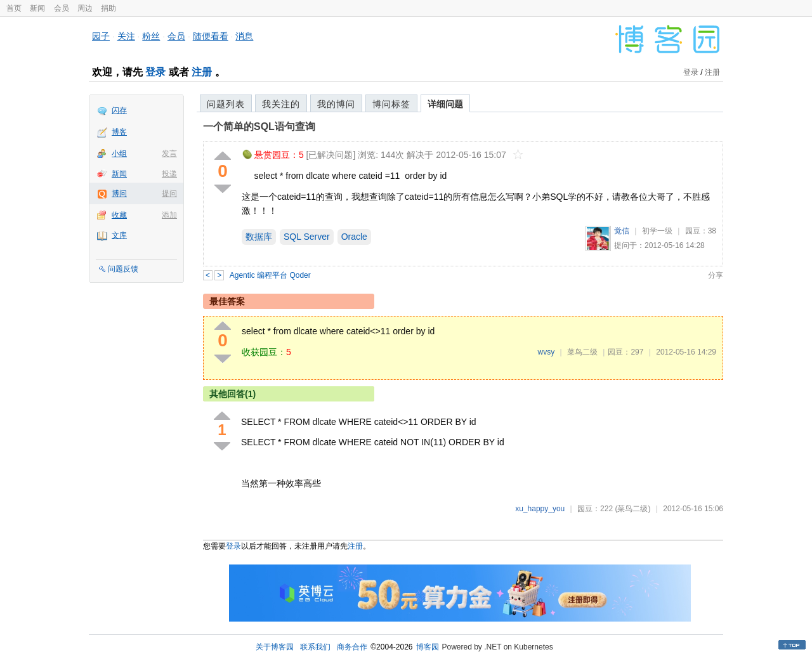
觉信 (622, 231)
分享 (716, 275)
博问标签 (391, 104)
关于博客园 (275, 647)
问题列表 (226, 104)
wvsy (546, 352)
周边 (85, 8)
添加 (169, 215)
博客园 (428, 647)
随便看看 (211, 36)
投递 (169, 174)
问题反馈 (123, 269)
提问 (169, 193)
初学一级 (657, 231)
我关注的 (281, 104)
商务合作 (352, 647)
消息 (244, 36)
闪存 (119, 110)
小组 (119, 153)
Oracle (354, 237)
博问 (119, 193)
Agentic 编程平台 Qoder (270, 275)
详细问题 (445, 104)
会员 (62, 8)
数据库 (259, 237)
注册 (202, 72)
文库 (119, 235)
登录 (155, 72)
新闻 (37, 8)
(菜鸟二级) (632, 509)
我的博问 (336, 104)
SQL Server (307, 237)
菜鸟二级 (582, 352)
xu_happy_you (540, 509)
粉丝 (151, 36)
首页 (14, 8)
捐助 (108, 8)
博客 (119, 132)
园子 (101, 36)
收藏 (119, 215)
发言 (169, 153)
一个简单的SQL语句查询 (259, 127)
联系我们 (315, 647)
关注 (126, 36)
